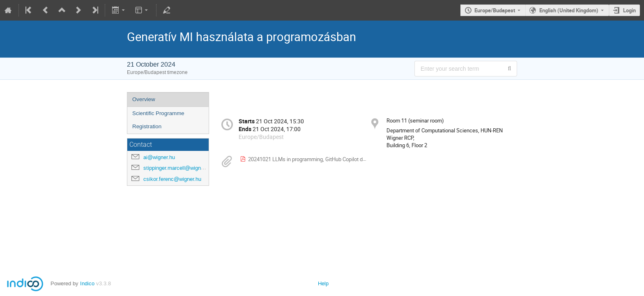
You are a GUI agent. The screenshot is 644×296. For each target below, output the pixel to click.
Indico (87, 283)
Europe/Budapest (495, 10)
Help (323, 283)
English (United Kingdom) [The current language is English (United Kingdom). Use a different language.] (569, 10)
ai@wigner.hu (159, 157)
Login (629, 10)
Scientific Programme (158, 113)
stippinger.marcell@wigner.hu (178, 168)
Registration (147, 126)
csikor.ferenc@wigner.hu (172, 179)
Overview (144, 99)
